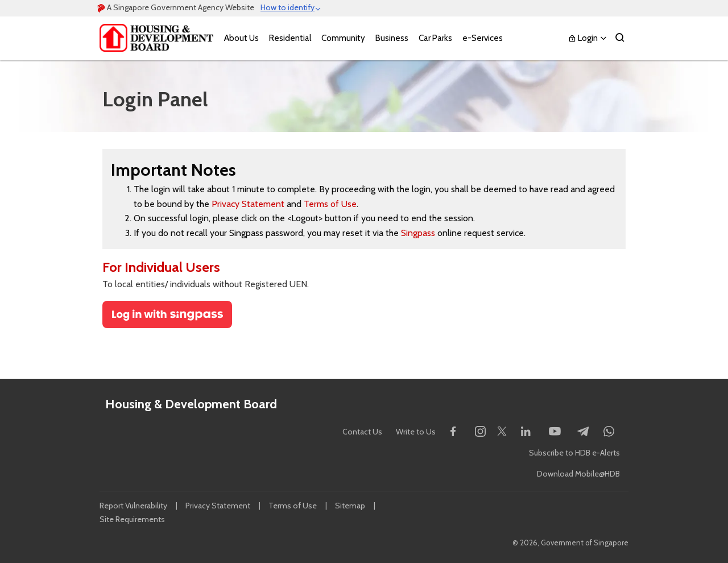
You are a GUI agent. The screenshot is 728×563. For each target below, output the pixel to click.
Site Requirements (132, 519)
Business (392, 38)
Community (343, 38)
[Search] (620, 38)
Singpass (418, 233)
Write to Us (416, 432)
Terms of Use (330, 204)
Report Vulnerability (133, 506)
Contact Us (362, 432)
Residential (290, 38)
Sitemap (350, 506)
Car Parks (435, 38)
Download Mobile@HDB (578, 474)
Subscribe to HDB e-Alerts (574, 453)
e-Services (483, 38)
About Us (241, 38)
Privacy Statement (248, 204)
